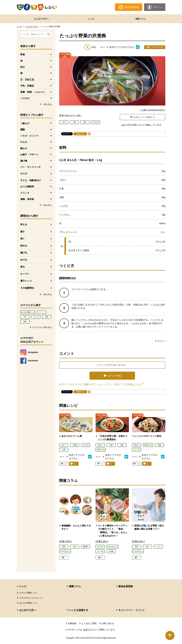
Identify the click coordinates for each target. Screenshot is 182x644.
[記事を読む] (65, 541)
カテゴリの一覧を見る (42, 327)
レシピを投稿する (79, 610)
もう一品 (136, 450)
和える (24, 224)
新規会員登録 (126, 586)
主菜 (111, 445)
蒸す (23, 232)
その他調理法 (27, 288)
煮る (23, 267)
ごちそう (36, 317)
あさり (64, 445)
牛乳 (25, 317)
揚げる (24, 253)
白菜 (64, 450)
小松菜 (75, 445)
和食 (122, 445)
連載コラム (141, 19)
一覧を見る (47, 104)
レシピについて (32, 27)
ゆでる (24, 260)
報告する (161, 341)
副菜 (160, 445)
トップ (19, 27)
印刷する (80, 134)
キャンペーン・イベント (132, 610)
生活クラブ (90, 630)
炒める (24, 246)
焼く (23, 238)
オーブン (25, 274)
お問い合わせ (108, 623)
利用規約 (72, 623)
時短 (25, 322)
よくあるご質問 (89, 623)
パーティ (42, 312)
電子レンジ (26, 281)
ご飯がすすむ (101, 450)
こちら (139, 384)
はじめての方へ (42, 19)
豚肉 (47, 317)
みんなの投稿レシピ (28, 312)
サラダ (24, 174)
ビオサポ (86, 445)
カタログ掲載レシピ (28, 593)
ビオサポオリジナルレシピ (31, 598)
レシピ (91, 19)
